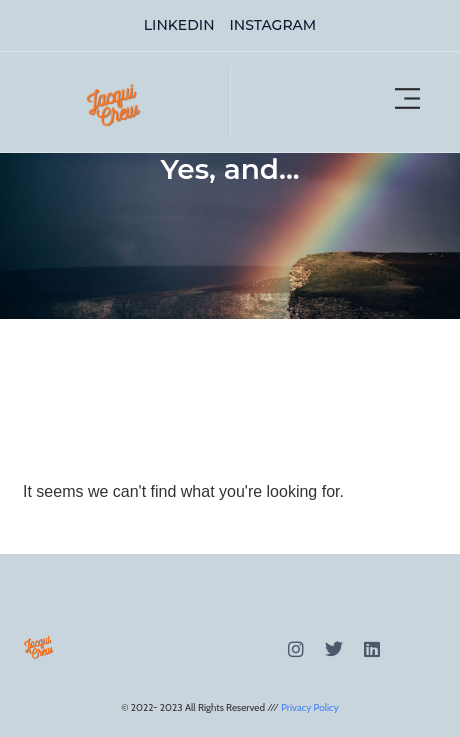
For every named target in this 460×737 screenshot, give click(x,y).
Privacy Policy (310, 707)
